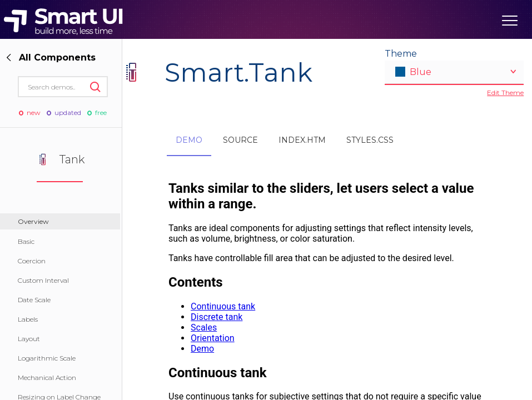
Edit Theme (505, 92)
